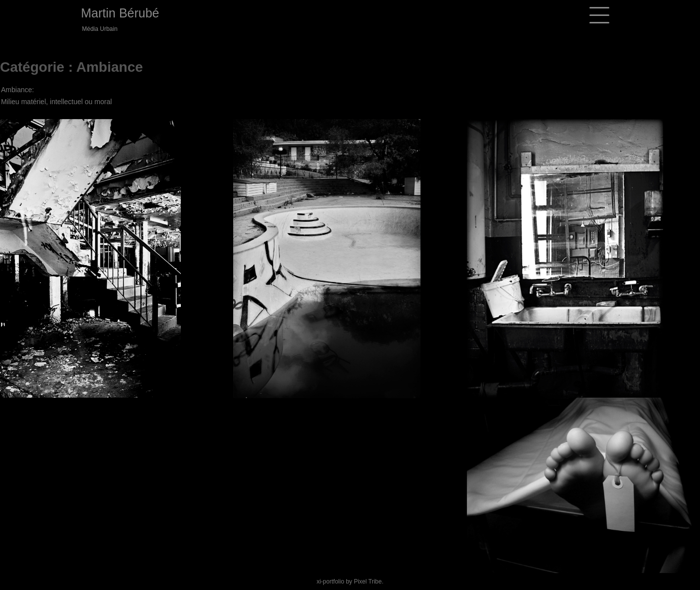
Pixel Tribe (368, 582)
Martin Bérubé (120, 13)
